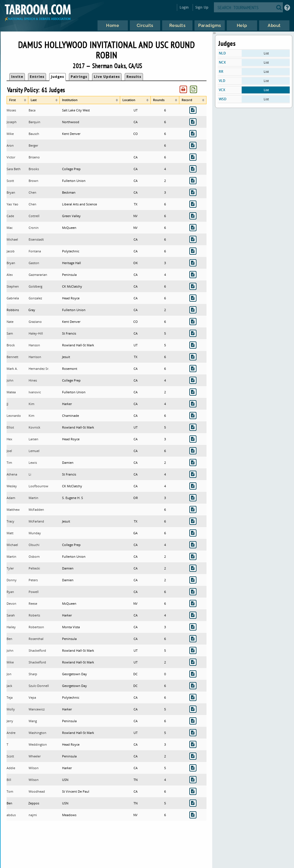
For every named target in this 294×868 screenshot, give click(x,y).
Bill (9, 780)
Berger (33, 145)
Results (134, 77)
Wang (33, 721)
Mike (10, 134)
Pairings (79, 77)
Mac (10, 228)
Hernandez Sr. (39, 369)
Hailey (11, 627)
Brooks (34, 169)
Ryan (10, 592)
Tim (9, 463)
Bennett (12, 357)
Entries (37, 77)
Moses (11, 110)
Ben (9, 639)
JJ (7, 404)
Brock (11, 345)
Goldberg (35, 286)
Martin (33, 498)
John (10, 380)
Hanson (34, 345)
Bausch (34, 134)
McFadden (36, 509)
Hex (9, 439)
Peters (33, 580)
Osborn (34, 556)
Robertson (36, 627)
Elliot (10, 427)
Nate (10, 322)
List (266, 53)
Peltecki (34, 568)
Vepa (32, 697)
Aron (10, 145)
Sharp (33, 674)
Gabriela (13, 298)
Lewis (33, 463)
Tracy (10, 521)
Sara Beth (14, 169)
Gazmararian (38, 275)
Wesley (12, 486)
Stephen (13, 286)
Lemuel (34, 451)
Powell (34, 592)
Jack (9, 686)
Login (184, 7)
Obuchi (34, 545)
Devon (11, 603)
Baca (32, 110)
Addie (11, 768)
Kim (31, 404)
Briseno (34, 157)
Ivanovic (35, 392)
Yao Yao (12, 204)
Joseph (12, 122)
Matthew (13, 509)
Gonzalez (35, 298)
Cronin (34, 228)
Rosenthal (36, 639)
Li (30, 474)
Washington (37, 733)
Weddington (38, 744)
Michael (12, 239)
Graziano (35, 322)
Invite (17, 77)
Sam (10, 333)
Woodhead (37, 791)
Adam (11, 498)
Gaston (34, 263)
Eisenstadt (36, 239)
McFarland (36, 521)
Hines (33, 380)
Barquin (34, 122)
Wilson (34, 768)
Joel (9, 451)
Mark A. (12, 369)
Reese (33, 603)
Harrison (35, 357)
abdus (11, 815)
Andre (11, 733)
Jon (9, 674)
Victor (11, 157)
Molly (11, 709)
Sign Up (202, 7)
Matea (11, 392)
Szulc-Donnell (39, 686)
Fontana (35, 251)
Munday (35, 533)
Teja (10, 697)
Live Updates (107, 77)
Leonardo (14, 416)
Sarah (11, 615)
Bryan (11, 192)
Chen (32, 192)
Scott (10, 181)
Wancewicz (37, 709)
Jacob (11, 251)
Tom (10, 791)
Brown (33, 181)
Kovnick (34, 427)
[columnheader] (17, 100)
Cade (10, 216)
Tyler (10, 568)
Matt (10, 533)
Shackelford (37, 650)
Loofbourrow (38, 486)
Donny (12, 580)
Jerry (10, 721)
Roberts (34, 615)
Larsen (33, 439)
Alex (10, 275)
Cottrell (34, 216)
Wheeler (35, 756)
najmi (33, 815)
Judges (57, 77)
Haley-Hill (36, 333)
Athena (12, 474)
